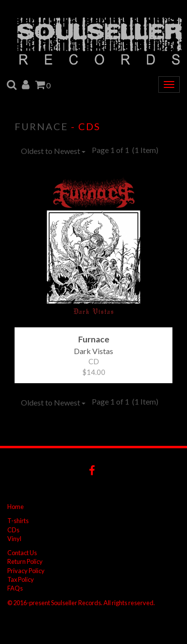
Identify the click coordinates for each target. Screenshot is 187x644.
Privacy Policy (26, 571)
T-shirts (18, 521)
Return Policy (25, 561)
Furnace (41, 126)
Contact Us (22, 553)
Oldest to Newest (53, 151)
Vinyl (14, 539)
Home (16, 507)
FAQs (15, 588)
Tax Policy (21, 579)
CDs (13, 530)
